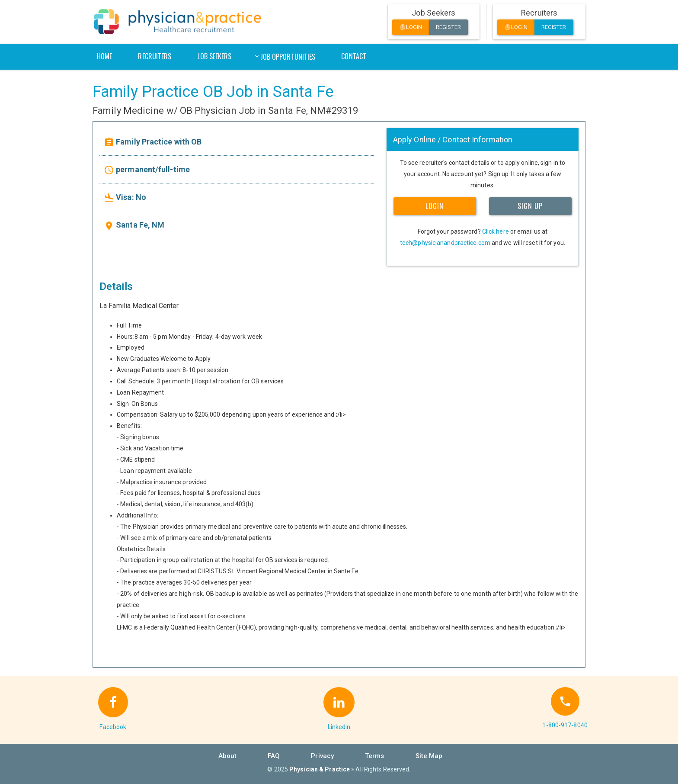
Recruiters (155, 56)
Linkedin (339, 727)
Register (448, 27)
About (228, 756)
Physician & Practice (320, 769)
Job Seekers (214, 56)
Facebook (113, 727)
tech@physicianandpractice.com (445, 243)
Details (116, 286)
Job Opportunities (288, 57)
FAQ (274, 756)
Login (411, 27)
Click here (496, 231)
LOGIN (435, 206)
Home (104, 56)
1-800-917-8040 (565, 725)
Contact (354, 56)
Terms (375, 756)
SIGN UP (530, 206)
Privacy (322, 756)
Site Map (429, 756)
